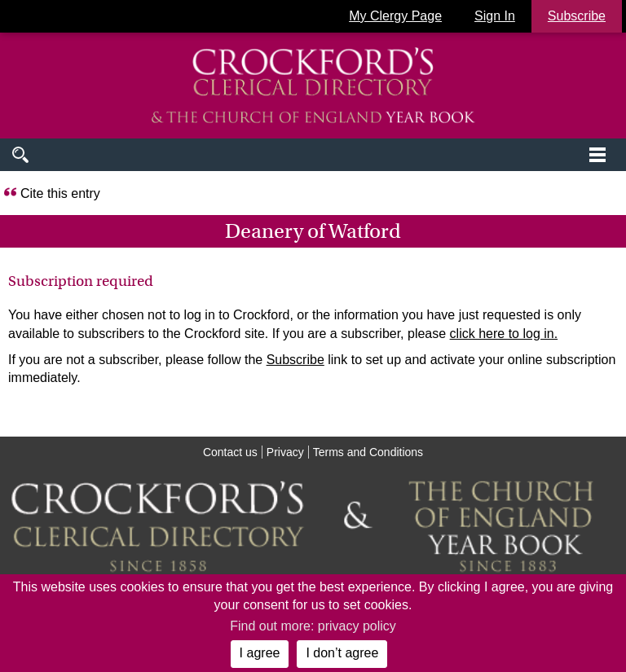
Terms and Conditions (368, 452)
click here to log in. (504, 334)
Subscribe (295, 360)
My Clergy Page (395, 16)
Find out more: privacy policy (313, 626)
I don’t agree (342, 653)
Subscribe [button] (577, 16)
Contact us (230, 452)
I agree (260, 653)
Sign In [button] (495, 16)
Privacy (285, 452)
